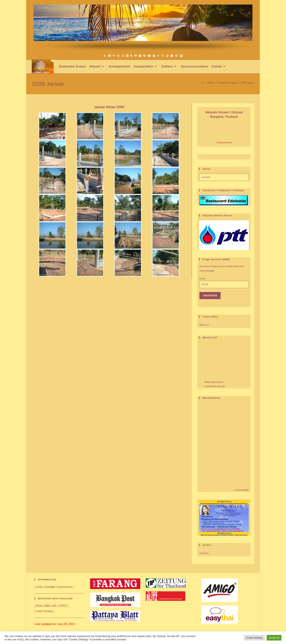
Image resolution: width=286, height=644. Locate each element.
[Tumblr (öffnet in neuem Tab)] (131, 56)
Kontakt (50, 587)
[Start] (203, 83)
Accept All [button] (274, 638)
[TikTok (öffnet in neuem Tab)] (167, 56)
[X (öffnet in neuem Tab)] (105, 56)
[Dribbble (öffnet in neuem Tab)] (118, 56)
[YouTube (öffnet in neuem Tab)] (149, 56)
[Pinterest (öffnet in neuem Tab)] (114, 56)
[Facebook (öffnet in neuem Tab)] (109, 56)
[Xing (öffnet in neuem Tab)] (158, 56)
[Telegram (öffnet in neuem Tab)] (172, 56)
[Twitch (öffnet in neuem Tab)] (177, 56)
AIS (54, 606)
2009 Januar (248, 83)
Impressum (65, 587)
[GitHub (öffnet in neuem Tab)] (136, 56)
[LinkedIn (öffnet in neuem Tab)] (127, 56)
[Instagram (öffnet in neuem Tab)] (123, 56)
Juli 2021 (204, 553)
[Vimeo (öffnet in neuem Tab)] (154, 56)
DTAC (63, 606)
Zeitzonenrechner (225, 143)
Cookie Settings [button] (254, 638)
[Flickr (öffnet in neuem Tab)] (140, 56)
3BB (47, 606)
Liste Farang (44, 611)
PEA (39, 606)
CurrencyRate (241, 490)
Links (39, 587)
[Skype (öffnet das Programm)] (144, 56)
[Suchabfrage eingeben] (224, 177)
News (202, 325)
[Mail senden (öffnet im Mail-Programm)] (163, 56)
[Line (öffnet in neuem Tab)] (181, 56)
